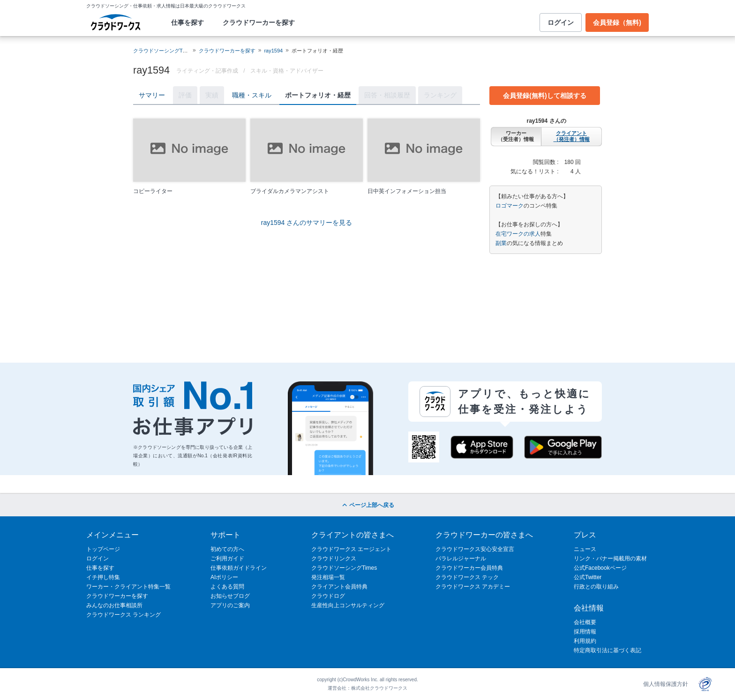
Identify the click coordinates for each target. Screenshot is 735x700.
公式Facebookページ (600, 568)
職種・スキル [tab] (252, 95)
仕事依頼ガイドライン (239, 568)
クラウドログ (328, 596)
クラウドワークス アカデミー (473, 587)
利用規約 (585, 641)
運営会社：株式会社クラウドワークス (367, 688)
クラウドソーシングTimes (344, 568)
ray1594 (273, 51)
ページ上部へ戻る (367, 505)
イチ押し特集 (103, 577)
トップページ (103, 549)
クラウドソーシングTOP (161, 51)
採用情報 (585, 632)
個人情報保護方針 (666, 684)
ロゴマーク (510, 206)
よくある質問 (227, 587)
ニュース (585, 549)
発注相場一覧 (328, 577)
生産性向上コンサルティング (348, 605)
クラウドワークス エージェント (351, 549)
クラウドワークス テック (467, 577)
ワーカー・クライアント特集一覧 (128, 587)
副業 (501, 243)
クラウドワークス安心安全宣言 (475, 549)
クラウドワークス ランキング (124, 615)
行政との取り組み (596, 587)
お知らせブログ (230, 596)
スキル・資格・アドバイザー (287, 71)
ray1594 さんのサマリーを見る (307, 223)
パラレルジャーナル (461, 559)
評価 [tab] (185, 95)
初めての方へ (227, 549)
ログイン (561, 22)
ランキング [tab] (440, 95)
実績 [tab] (212, 95)
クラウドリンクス (334, 559)
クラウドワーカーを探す (259, 22)
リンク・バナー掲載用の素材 (610, 559)
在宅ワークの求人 (518, 234)
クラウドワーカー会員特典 (469, 568)
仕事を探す (187, 22)
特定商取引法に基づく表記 (607, 650)
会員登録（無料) (617, 22)
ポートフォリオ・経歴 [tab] (318, 95)
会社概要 (585, 622)
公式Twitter (588, 577)
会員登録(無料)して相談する (544, 96)
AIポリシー (224, 577)
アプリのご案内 (230, 605)
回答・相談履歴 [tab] (387, 95)
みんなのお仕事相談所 (114, 605)
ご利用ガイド (227, 559)
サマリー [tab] (152, 95)
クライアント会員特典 (339, 587)
